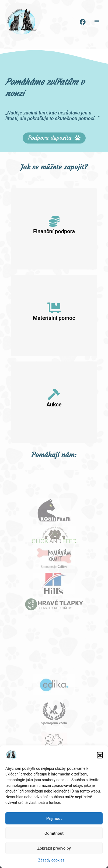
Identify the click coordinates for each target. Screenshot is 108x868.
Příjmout (54, 818)
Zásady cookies (51, 860)
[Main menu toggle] (97, 22)
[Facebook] (83, 22)
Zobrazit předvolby (54, 848)
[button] (100, 755)
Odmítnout (54, 833)
